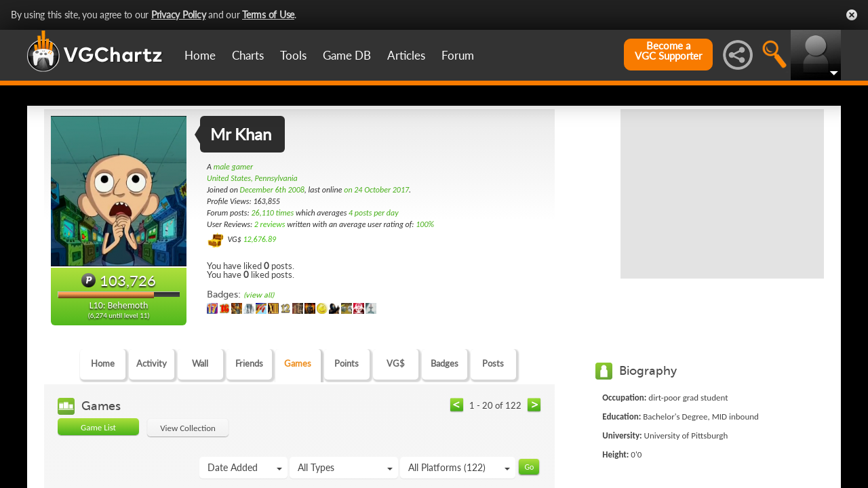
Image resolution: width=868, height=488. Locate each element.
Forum (458, 55)
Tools (293, 55)
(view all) (259, 295)
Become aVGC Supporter (668, 51)
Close (852, 15)
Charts (248, 55)
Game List (98, 427)
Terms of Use (268, 15)
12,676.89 (259, 239)
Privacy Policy (179, 15)
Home (200, 55)
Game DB (347, 55)
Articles (406, 55)
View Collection (188, 428)
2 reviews (270, 224)
